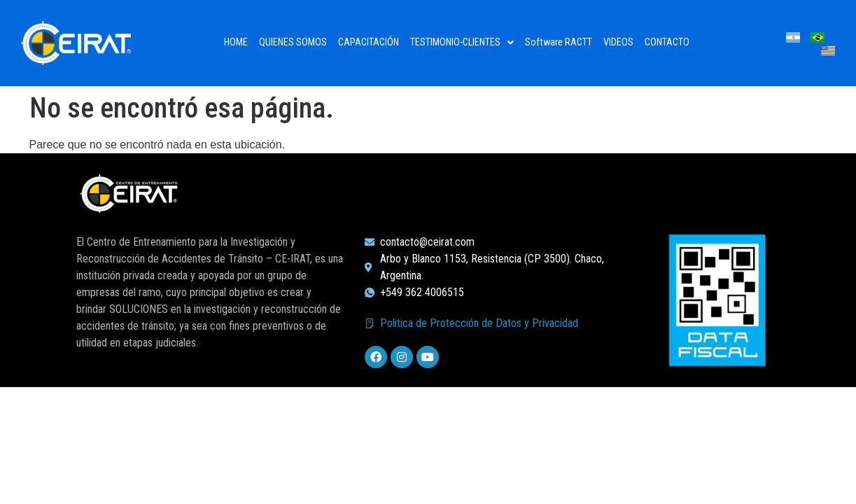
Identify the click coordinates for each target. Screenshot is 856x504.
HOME (236, 42)
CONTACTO (667, 42)
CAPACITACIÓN (369, 42)
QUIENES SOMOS (293, 42)
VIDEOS (618, 42)
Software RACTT (559, 42)
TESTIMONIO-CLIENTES (462, 42)
